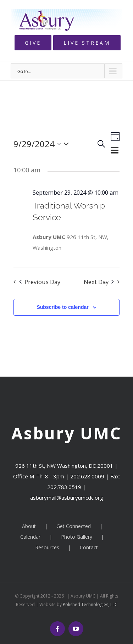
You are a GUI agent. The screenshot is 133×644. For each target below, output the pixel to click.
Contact (89, 547)
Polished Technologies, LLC (90, 604)
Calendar (30, 537)
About (29, 526)
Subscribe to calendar (62, 307)
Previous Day (40, 282)
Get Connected (74, 526)
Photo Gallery (77, 537)
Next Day (99, 282)
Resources (47, 547)
